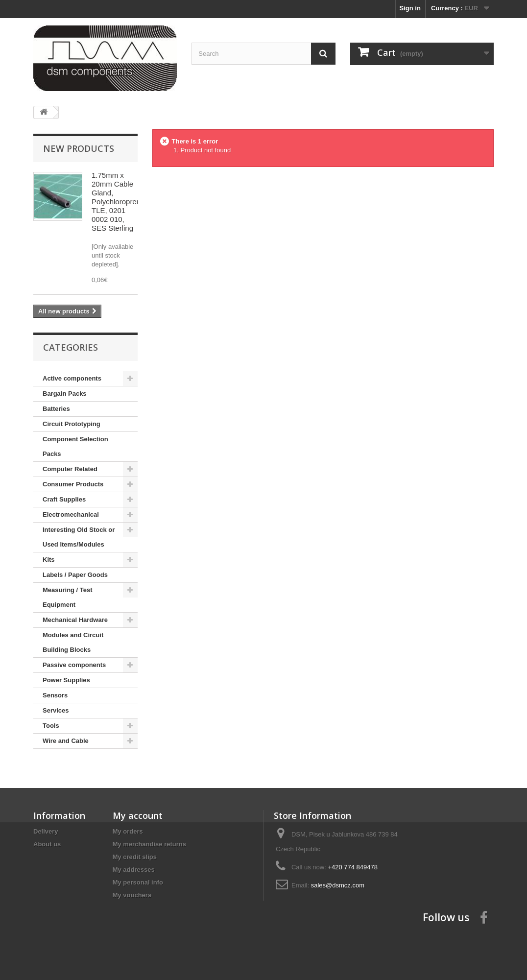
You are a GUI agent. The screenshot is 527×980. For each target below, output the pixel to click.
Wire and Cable (66, 741)
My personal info (138, 882)
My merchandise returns (149, 844)
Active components (72, 378)
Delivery (46, 831)
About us (47, 844)
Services (56, 710)
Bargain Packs (65, 394)
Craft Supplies (64, 499)
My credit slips (135, 857)
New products (79, 148)
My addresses (134, 870)
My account (138, 815)
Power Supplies (66, 680)
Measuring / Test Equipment (68, 597)
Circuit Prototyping (72, 424)
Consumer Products (73, 484)
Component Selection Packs (75, 446)
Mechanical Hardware (75, 620)
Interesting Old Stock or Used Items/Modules (79, 537)
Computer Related (70, 469)
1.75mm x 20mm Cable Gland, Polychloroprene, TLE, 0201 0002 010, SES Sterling (119, 202)
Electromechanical (71, 514)
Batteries (56, 409)
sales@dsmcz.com (338, 885)
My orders (128, 831)
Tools (51, 726)
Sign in (410, 8)
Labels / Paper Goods (75, 575)
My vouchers (132, 895)
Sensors (55, 695)
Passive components (74, 665)
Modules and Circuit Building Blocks (73, 642)
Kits (49, 560)
